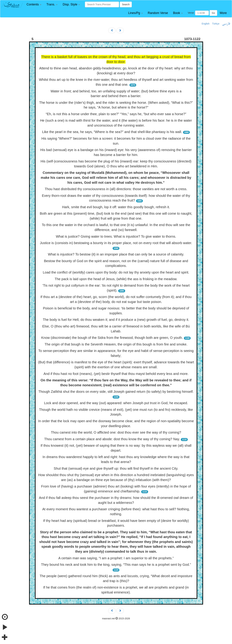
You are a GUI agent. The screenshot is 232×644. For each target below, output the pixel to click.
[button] (34, 5)
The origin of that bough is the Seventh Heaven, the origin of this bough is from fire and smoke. (116, 344)
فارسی (226, 24)
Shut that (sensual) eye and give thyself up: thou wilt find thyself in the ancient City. (116, 468)
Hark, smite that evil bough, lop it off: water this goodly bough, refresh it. (116, 207)
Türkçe (216, 24)
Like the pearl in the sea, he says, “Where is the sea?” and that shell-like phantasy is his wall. (112, 132)
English (206, 24)
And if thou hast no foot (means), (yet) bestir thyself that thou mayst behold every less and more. (116, 374)
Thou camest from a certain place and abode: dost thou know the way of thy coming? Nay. (112, 439)
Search (126, 4)
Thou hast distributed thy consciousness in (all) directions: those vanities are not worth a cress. (116, 189)
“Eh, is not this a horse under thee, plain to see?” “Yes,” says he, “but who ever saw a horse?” (116, 114)
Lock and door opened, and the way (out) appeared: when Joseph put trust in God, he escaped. (116, 403)
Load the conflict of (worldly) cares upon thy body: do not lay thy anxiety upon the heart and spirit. (116, 272)
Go (213, 13)
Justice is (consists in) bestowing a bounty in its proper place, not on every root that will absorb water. (116, 243)
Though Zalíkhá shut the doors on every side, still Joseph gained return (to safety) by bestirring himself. (116, 392)
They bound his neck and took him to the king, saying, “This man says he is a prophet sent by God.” (116, 565)
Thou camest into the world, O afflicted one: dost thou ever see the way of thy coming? (116, 432)
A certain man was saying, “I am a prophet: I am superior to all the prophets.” (116, 558)
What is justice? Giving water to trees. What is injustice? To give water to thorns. (116, 236)
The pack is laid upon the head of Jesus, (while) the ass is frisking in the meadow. (116, 279)
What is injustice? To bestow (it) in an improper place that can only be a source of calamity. (116, 254)
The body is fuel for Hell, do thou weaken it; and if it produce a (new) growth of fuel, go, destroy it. (116, 320)
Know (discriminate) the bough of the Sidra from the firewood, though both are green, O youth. (112, 338)
